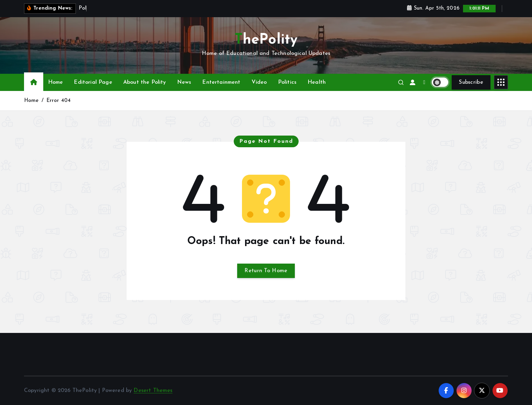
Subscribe (471, 82)
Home (56, 82)
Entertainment (221, 82)
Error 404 (59, 101)
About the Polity (145, 82)
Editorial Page (93, 82)
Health (317, 82)
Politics (287, 82)
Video (259, 82)
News (184, 82)
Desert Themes (153, 391)
